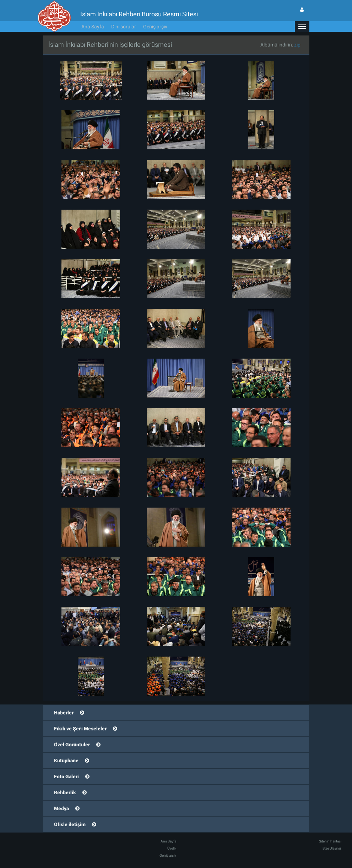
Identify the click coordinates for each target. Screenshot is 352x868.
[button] (302, 27)
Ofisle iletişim (70, 824)
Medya (61, 808)
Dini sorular (124, 27)
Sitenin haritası (330, 841)
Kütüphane (66, 761)
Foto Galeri (66, 776)
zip (297, 45)
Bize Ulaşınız (332, 848)
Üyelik (172, 848)
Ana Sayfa (93, 27)
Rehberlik (65, 792)
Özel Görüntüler (72, 745)
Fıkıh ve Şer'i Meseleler (80, 729)
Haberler (64, 713)
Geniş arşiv (155, 27)
